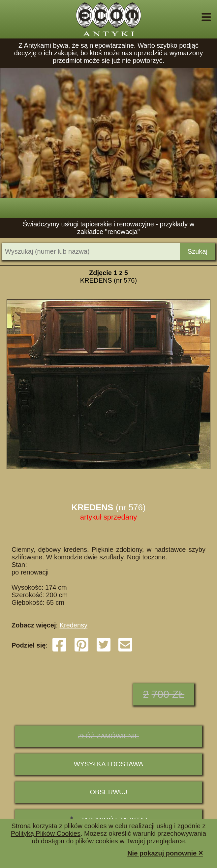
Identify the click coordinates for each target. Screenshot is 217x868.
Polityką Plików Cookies (46, 833)
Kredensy (74, 625)
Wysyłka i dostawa (108, 764)
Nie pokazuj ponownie (165, 853)
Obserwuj (109, 792)
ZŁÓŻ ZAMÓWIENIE (108, 736)
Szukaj (198, 251)
